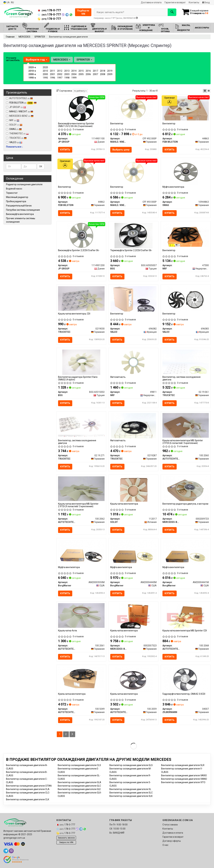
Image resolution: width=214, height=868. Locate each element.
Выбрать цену (121, 150)
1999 (74, 78)
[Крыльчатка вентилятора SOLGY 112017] (134, 489)
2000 (45, 74)
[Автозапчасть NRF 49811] (133, 362)
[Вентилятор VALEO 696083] (186, 299)
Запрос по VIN (66, 842)
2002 (60, 74)
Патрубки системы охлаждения (23, 210)
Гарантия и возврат (175, 2)
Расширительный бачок (19, 206)
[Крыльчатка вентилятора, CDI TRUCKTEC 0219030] (81, 298)
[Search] (172, 12)
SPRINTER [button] (84, 60)
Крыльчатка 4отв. (68, 631)
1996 (53, 78)
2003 (67, 74)
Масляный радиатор (17, 197)
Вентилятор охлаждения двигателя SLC (131, 793)
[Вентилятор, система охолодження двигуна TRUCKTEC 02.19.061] (186, 361)
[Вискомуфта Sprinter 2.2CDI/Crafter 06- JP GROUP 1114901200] (81, 235)
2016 (88, 71)
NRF (13, 120)
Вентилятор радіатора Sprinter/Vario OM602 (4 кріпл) (78, 378)
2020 (45, 67)
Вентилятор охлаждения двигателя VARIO (184, 775)
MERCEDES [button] (62, 60)
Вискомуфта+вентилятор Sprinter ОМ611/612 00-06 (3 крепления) (76, 125)
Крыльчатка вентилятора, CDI (74, 314)
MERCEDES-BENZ (20, 116)
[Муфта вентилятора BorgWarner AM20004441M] (186, 552)
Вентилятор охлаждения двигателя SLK (131, 796)
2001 (53, 74)
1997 (60, 78)
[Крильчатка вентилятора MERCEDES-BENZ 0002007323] (134, 616)
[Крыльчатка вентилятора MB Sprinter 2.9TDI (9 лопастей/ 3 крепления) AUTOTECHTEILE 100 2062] (81, 489)
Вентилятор (117, 124)
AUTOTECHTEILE (19, 98)
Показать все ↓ (15, 147)
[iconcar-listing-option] (209, 91)
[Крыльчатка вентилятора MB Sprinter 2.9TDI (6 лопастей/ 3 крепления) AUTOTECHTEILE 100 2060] (186, 425)
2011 (53, 71)
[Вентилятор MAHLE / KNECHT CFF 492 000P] (133, 109)
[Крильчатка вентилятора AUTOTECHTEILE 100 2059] (133, 679)
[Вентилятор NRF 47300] (186, 235)
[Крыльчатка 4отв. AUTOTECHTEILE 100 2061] (81, 615)
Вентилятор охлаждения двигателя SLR (183, 765)
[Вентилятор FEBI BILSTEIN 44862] (81, 172)
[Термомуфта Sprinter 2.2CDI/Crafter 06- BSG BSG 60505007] (133, 235)
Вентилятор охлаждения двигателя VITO (183, 782)
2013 (67, 71)
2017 (95, 71)
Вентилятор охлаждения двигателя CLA (28, 789)
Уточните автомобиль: (13, 59)
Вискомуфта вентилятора (20, 214)
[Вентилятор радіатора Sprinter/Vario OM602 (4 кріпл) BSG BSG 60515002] (81, 362)
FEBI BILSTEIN (23, 103)
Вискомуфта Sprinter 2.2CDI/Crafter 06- (79, 250)
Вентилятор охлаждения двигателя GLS (131, 765)
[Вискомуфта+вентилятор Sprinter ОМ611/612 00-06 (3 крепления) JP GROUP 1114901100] (81, 109)
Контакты (194, 2)
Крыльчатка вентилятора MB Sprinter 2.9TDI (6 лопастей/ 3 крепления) (183, 442)
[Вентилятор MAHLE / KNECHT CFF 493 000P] (133, 172)
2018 (103, 71)
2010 (45, 71)
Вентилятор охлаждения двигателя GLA (79, 782)
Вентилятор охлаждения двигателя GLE (79, 789)
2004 (74, 74)
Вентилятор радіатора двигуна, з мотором (185, 504)
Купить (65, 150)
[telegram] (6, 851)
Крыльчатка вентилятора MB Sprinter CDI (185, 631)
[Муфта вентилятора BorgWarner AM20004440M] (133, 552)
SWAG (15, 129)
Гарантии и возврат (173, 837)
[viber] (11, 851)
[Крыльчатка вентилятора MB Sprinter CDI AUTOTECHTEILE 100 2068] (186, 616)
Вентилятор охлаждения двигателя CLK (28, 799)
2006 (88, 74)
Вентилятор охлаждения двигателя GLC (79, 786)
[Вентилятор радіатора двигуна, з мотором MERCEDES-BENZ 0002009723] (186, 489)
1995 (45, 78)
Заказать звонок (66, 838)
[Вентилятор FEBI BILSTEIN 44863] (186, 108)
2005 (81, 74)
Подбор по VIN (83, 12)
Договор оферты (172, 841)
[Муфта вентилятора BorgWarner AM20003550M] (81, 552)
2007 (95, 74)
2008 (103, 74)
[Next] (72, 734)
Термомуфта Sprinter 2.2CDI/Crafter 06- (131, 250)
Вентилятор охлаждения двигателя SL (130, 789)
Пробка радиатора (16, 201)
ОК (41, 166)
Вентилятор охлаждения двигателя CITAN (29, 786)
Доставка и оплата (151, 2)
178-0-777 (49, 10)
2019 (110, 71)
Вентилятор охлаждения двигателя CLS (79, 765)
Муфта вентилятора (173, 187)
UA (7, 3)
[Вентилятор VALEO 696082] (134, 299)
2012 (60, 71)
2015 (81, 71)
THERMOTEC (17, 133)
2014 (74, 71)
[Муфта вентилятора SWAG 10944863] (186, 172)
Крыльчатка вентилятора (124, 504)
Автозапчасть (118, 377)
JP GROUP (16, 107)
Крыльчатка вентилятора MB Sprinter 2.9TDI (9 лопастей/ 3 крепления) (78, 505)
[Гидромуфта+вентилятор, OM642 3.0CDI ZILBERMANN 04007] (186, 679)
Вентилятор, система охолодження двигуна (181, 378)
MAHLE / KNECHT (21, 111)
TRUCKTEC (16, 138)
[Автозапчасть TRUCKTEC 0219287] (133, 425)
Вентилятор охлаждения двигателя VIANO (184, 779)
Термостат (12, 193)
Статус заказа (170, 825)
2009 (110, 74)
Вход (206, 2)
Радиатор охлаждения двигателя (24, 184)
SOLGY (14, 125)
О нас (165, 845)
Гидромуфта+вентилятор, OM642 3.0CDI (184, 694)
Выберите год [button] (36, 60)
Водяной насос (14, 189)
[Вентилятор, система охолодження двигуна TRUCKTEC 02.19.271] (81, 425)
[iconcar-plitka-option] (205, 91)
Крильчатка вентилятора (124, 631)
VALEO (16, 142)
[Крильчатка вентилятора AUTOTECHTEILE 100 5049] (81, 678)
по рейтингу (80, 91)
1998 (67, 78)
